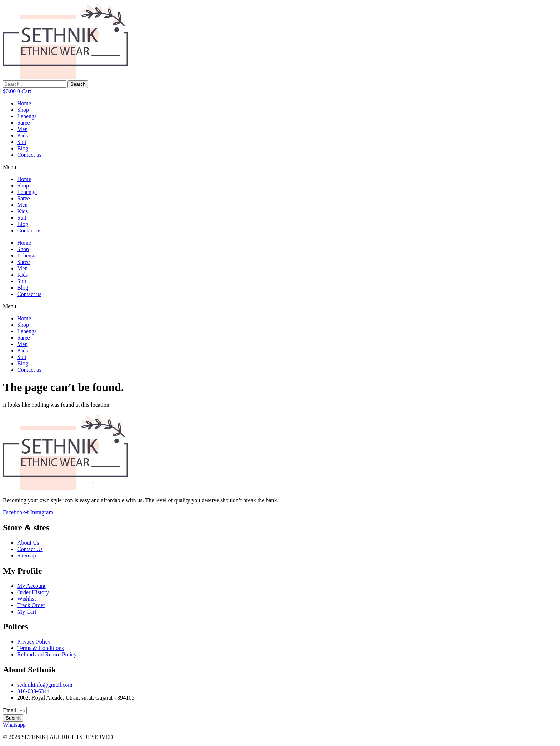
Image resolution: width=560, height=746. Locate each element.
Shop (23, 110)
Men (22, 129)
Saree (24, 123)
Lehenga (27, 116)
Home (24, 103)
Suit (22, 142)
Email (10, 710)
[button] (280, 167)
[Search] (78, 84)
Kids (22, 136)
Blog (23, 148)
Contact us (29, 155)
